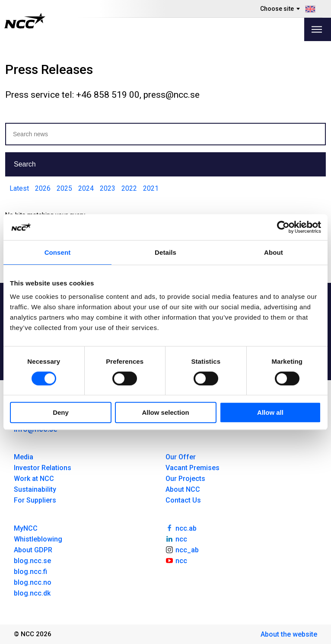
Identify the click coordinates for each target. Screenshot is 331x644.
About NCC (183, 489)
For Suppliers (35, 500)
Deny (61, 412)
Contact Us (183, 500)
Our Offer (181, 457)
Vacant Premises (193, 468)
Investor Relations (43, 468)
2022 (129, 188)
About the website (289, 634)
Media (24, 457)
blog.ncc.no (33, 582)
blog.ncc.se (32, 561)
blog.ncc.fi (30, 572)
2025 (64, 188)
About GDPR (33, 550)
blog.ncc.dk (32, 593)
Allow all (270, 412)
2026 (43, 188)
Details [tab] (165, 252)
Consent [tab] (58, 252)
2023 (108, 188)
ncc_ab (182, 549)
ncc (176, 538)
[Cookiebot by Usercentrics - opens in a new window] (283, 227)
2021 (151, 188)
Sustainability (35, 489)
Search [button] (25, 164)
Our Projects (185, 479)
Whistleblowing (38, 539)
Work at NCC (34, 479)
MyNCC (26, 528)
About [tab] (274, 252)
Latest (19, 188)
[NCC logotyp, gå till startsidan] (25, 21)
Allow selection (165, 412)
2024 (86, 188)
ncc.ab (181, 528)
